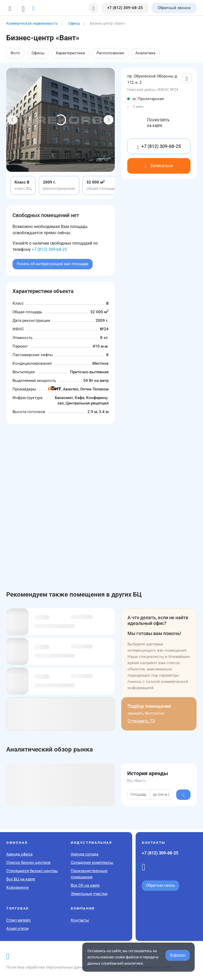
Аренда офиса (19, 854)
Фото (15, 53)
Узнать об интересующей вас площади (53, 264)
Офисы (38, 53)
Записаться (159, 166)
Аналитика (145, 53)
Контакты (80, 920)
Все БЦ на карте (21, 879)
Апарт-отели (17, 929)
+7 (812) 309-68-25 (49, 249)
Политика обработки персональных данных (47, 967)
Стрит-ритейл (18, 920)
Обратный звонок (174, 8)
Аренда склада (85, 854)
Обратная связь (160, 885)
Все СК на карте (85, 885)
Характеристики (70, 53)
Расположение (110, 53)
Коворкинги (17, 887)
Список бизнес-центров (28, 863)
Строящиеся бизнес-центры (32, 871)
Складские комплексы (92, 863)
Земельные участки (89, 894)
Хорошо (178, 955)
